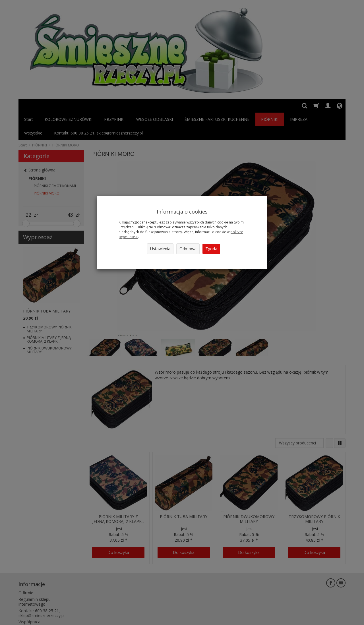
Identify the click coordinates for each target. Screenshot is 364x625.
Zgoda (211, 249)
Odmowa (188, 249)
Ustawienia (160, 249)
